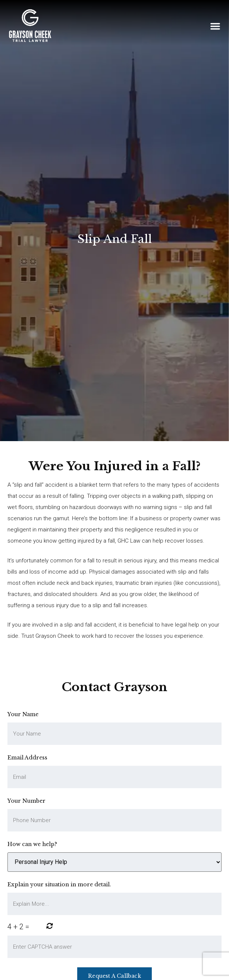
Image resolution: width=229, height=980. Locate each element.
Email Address (27, 758)
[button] (215, 26)
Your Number (26, 801)
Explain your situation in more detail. (59, 884)
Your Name (23, 714)
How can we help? (32, 844)
